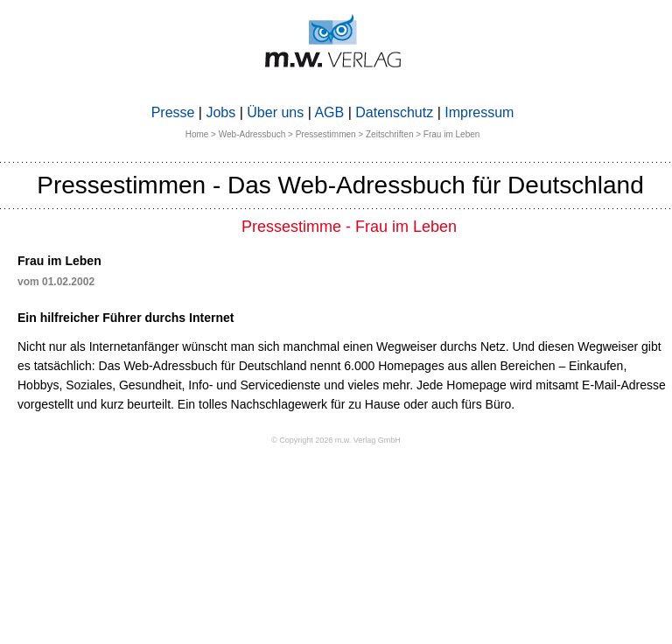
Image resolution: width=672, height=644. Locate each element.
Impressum (479, 112)
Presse (173, 112)
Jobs (220, 112)
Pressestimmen (326, 134)
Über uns (275, 112)
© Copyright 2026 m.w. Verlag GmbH (336, 440)
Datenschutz (394, 112)
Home (197, 134)
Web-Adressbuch (252, 134)
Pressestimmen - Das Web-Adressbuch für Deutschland (340, 185)
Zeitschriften (389, 134)
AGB (329, 112)
